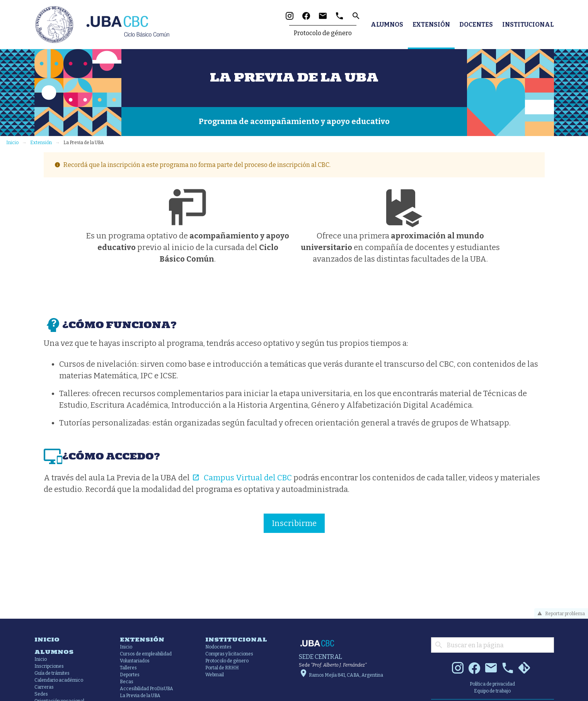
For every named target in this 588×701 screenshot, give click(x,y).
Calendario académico (59, 680)
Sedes (41, 694)
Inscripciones (49, 666)
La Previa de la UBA (140, 696)
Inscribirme (294, 523)
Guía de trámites (52, 673)
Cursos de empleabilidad (146, 654)
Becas (127, 682)
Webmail (215, 675)
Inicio (12, 143)
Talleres (128, 668)
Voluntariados (135, 661)
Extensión (431, 25)
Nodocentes (218, 647)
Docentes (476, 25)
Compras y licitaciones (229, 654)
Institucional (528, 25)
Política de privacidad (492, 684)
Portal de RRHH (222, 668)
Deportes (130, 675)
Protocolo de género (323, 33)
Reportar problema (560, 614)
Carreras (44, 687)
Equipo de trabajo (492, 691)
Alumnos (387, 25)
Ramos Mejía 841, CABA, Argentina (341, 675)
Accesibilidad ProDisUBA (147, 689)
